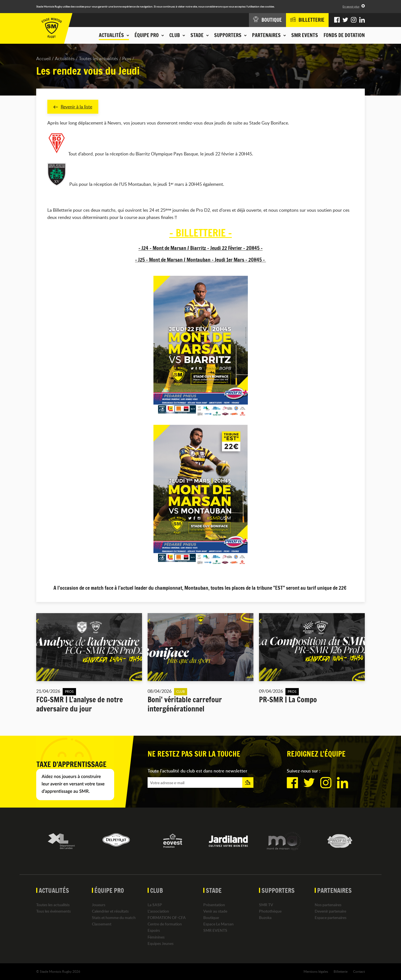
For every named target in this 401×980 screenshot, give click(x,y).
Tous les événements (53, 911)
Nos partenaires (328, 905)
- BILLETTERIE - (201, 233)
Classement (102, 924)
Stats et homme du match (114, 917)
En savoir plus (351, 6)
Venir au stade (215, 911)
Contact (359, 971)
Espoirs (154, 931)
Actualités (65, 58)
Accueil (43, 58)
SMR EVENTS (305, 35)
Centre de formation (165, 924)
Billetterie (341, 971)
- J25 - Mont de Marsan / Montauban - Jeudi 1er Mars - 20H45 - (200, 260)
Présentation (214, 905)
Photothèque (270, 911)
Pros (127, 58)
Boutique (211, 917)
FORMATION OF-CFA (167, 917)
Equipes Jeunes (161, 943)
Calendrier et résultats (110, 911)
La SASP (155, 905)
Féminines (156, 937)
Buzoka (265, 917)
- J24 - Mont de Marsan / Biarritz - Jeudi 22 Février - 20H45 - (200, 248)
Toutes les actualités (98, 58)
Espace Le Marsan (218, 924)
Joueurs (99, 905)
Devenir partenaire (330, 911)
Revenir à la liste (73, 107)
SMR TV (266, 905)
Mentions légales (316, 971)
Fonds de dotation (344, 35)
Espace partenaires (331, 917)
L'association (158, 911)
